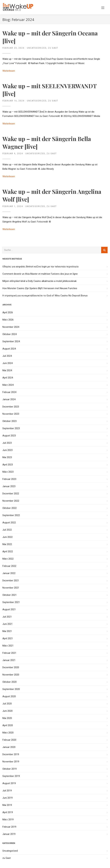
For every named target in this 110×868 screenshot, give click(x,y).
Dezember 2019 (11, 754)
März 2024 (8, 385)
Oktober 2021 (10, 595)
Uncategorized (37, 48)
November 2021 (11, 588)
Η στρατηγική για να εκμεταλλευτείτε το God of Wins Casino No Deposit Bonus (45, 296)
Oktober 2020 (10, 682)
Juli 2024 (7, 356)
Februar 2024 (9, 392)
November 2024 (11, 327)
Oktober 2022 (10, 508)
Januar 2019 (9, 834)
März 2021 (8, 646)
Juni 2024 (7, 363)
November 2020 (11, 675)
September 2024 (11, 341)
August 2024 (9, 349)
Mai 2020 (7, 718)
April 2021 (8, 638)
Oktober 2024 (10, 334)
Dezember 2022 (11, 494)
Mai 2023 (7, 457)
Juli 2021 (7, 617)
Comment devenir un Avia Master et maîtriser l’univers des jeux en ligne (40, 274)
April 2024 (8, 378)
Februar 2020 (9, 740)
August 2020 (9, 696)
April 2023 (8, 465)
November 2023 (11, 414)
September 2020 (11, 689)
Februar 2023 (9, 479)
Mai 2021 (7, 631)
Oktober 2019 (10, 769)
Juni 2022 (7, 537)
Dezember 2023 (11, 407)
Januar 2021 (9, 660)
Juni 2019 (7, 798)
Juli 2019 (7, 791)
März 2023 (8, 472)
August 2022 (9, 523)
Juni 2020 (7, 711)
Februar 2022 (9, 566)
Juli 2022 (7, 530)
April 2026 (8, 312)
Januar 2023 (9, 486)
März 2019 (8, 820)
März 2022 (8, 559)
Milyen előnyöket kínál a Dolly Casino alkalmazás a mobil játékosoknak (39, 281)
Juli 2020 (7, 704)
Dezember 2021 (11, 580)
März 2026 (8, 320)
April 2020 (8, 725)
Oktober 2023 (10, 421)
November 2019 (11, 762)
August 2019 (9, 783)
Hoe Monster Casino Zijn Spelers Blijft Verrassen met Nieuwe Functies (40, 288)
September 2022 (11, 515)
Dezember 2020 (11, 667)
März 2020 (8, 733)
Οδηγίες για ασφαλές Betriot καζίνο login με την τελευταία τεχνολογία (40, 267)
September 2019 (11, 776)
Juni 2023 (7, 450)
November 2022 (11, 501)
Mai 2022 (7, 544)
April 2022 (8, 552)
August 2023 (9, 436)
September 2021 (11, 602)
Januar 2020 (9, 747)
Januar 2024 (9, 399)
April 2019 (8, 812)
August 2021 (9, 609)
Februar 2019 (9, 827)
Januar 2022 (9, 573)
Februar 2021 (9, 653)
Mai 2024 (7, 370)
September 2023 (11, 428)
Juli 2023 (7, 443)
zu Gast (53, 48)
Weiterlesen (9, 71)
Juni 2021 (7, 624)
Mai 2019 (7, 805)
